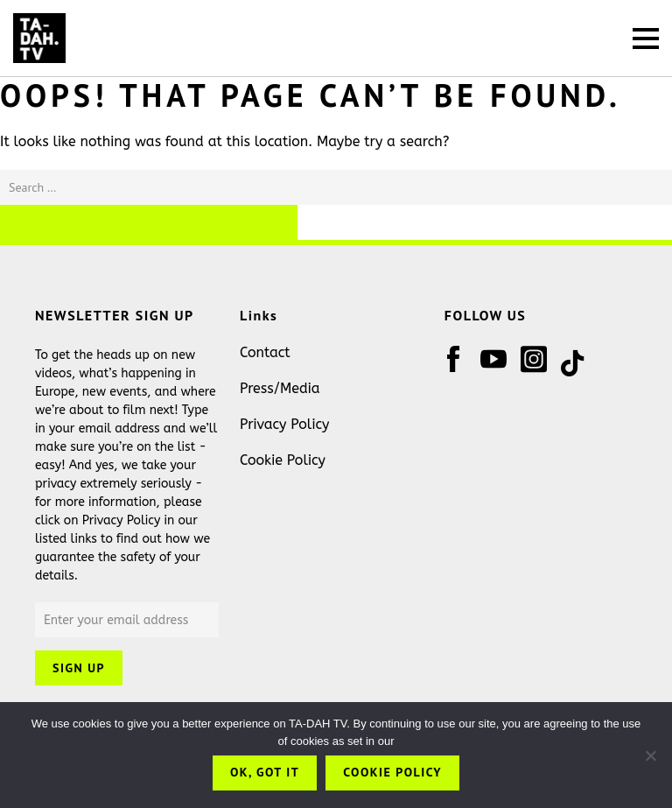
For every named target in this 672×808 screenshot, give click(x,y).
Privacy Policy (284, 424)
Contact (265, 352)
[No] (650, 755)
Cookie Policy (283, 460)
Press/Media (280, 388)
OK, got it (265, 772)
